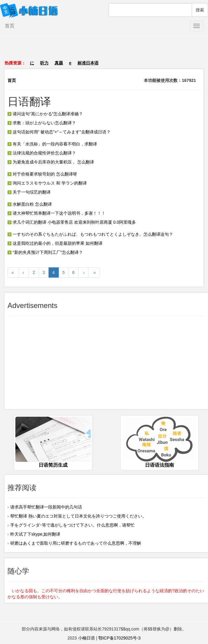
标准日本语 (88, 63)
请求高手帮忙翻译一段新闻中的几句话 (46, 507)
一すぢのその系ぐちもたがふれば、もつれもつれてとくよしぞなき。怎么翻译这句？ (90, 234)
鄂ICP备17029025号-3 (119, 638)
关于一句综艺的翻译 (29, 192)
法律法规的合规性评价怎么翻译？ (42, 153)
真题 (59, 63)
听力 (44, 63)
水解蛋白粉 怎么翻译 (30, 204)
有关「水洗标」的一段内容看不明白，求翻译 (52, 144)
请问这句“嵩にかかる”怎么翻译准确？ (45, 114)
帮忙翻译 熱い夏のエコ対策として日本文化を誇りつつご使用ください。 (78, 516)
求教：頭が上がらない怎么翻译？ (42, 123)
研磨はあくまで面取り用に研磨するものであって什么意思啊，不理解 (76, 543)
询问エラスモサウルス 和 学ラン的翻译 (47, 183)
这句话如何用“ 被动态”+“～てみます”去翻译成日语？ (59, 132)
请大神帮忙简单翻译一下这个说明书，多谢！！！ (57, 213)
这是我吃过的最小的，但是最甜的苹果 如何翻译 (55, 243)
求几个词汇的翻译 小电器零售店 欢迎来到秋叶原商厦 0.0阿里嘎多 (72, 222)
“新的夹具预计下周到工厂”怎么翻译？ (45, 252)
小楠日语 (87, 638)
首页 (10, 26)
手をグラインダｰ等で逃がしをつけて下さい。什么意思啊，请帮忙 (72, 525)
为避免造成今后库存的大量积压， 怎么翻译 (51, 162)
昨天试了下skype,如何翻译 (35, 534)
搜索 (200, 10)
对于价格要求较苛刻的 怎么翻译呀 (42, 174)
